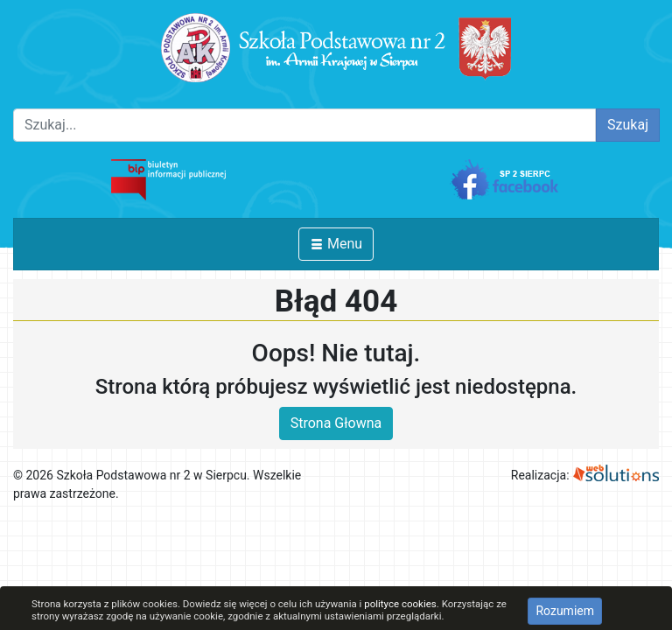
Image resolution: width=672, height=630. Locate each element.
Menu (336, 244)
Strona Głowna (336, 423)
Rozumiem (565, 611)
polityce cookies (400, 604)
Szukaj (628, 125)
